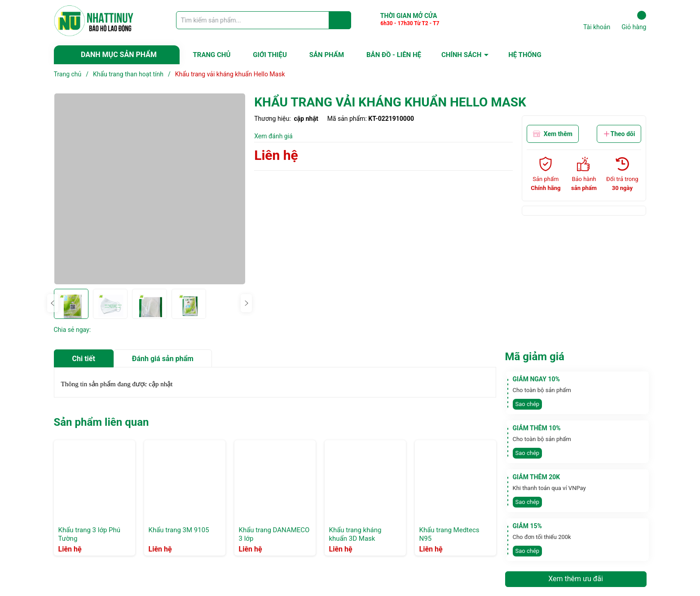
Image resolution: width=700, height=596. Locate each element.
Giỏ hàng (634, 21)
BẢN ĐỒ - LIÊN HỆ (394, 55)
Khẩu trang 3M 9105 (179, 530)
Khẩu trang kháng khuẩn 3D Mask (355, 534)
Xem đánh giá (273, 136)
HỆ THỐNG (525, 55)
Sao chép (528, 404)
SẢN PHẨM (327, 55)
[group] (150, 189)
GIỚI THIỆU (270, 55)
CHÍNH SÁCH (461, 55)
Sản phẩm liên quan (101, 422)
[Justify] (340, 20)
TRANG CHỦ (212, 55)
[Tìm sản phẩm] (264, 20)
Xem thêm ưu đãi (576, 579)
